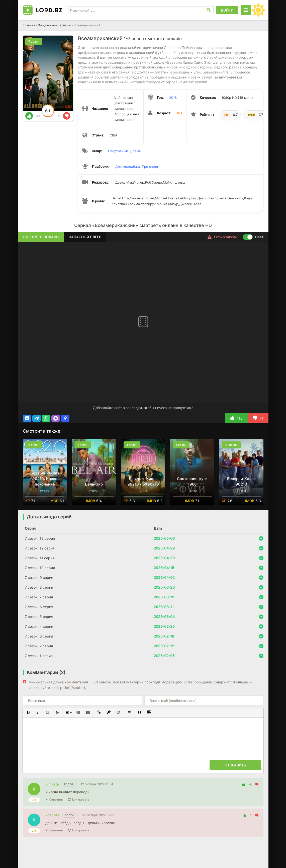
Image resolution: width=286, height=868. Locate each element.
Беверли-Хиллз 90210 (241, 481)
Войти (227, 10)
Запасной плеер (85, 237)
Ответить (56, 799)
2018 (173, 98)
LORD (49, 10)
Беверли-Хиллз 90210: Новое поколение (45, 479)
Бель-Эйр (94, 484)
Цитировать (81, 799)
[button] (27, 418)
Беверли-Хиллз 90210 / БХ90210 (143, 481)
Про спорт (150, 167)
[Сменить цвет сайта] (258, 10)
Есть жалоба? (223, 237)
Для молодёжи (128, 167)
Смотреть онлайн (41, 237)
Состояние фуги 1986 (192, 481)
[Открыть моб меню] (246, 10)
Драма (135, 151)
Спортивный (118, 151)
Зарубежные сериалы (54, 25)
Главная (29, 25)
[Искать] (209, 10)
